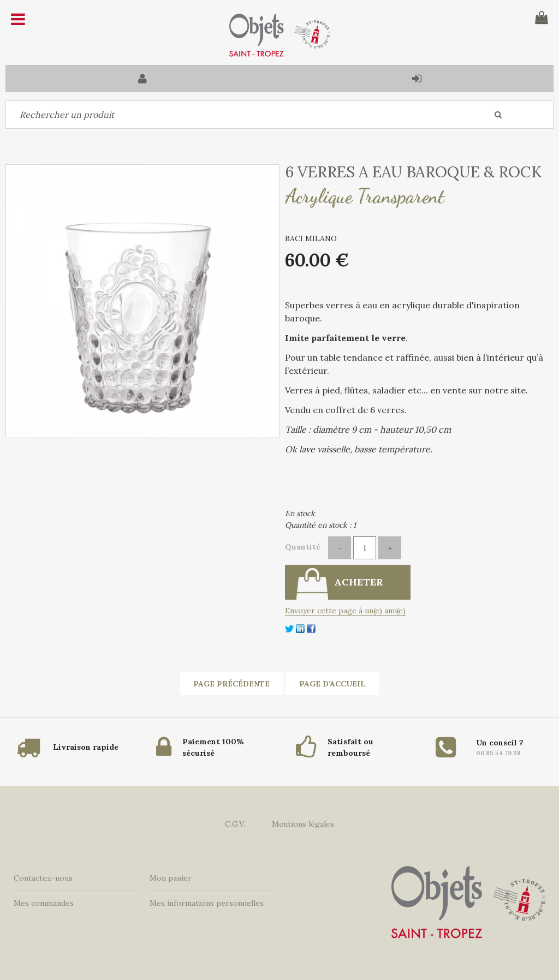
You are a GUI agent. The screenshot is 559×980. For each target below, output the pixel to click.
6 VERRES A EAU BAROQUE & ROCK (413, 172)
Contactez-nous (43, 878)
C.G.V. (235, 824)
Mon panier (171, 878)
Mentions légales (303, 824)
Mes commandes (44, 903)
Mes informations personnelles (207, 903)
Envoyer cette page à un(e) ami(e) (345, 611)
